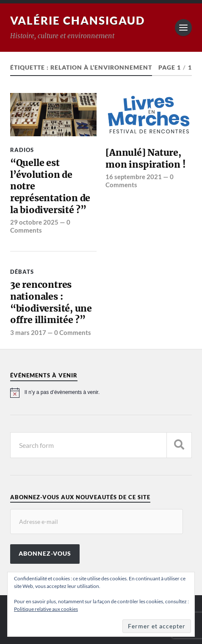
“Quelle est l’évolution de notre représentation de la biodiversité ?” (50, 186)
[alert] (101, 393)
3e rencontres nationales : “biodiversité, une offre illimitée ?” (51, 302)
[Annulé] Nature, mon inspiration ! (145, 159)
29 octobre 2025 (34, 222)
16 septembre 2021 (134, 177)
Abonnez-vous (45, 554)
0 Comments (40, 226)
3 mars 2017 (28, 332)
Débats (22, 272)
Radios (22, 150)
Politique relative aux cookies (46, 609)
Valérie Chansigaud (77, 20)
